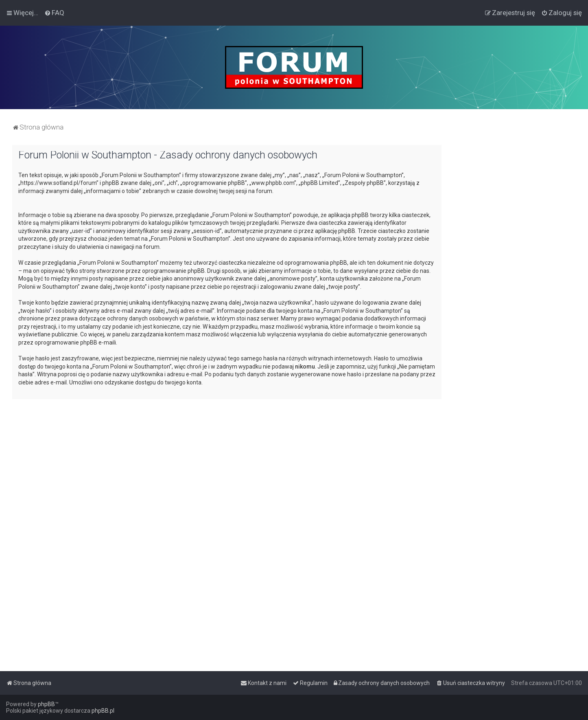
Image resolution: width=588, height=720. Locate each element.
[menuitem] (54, 13)
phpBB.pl (103, 711)
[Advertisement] (515, 267)
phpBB (46, 704)
